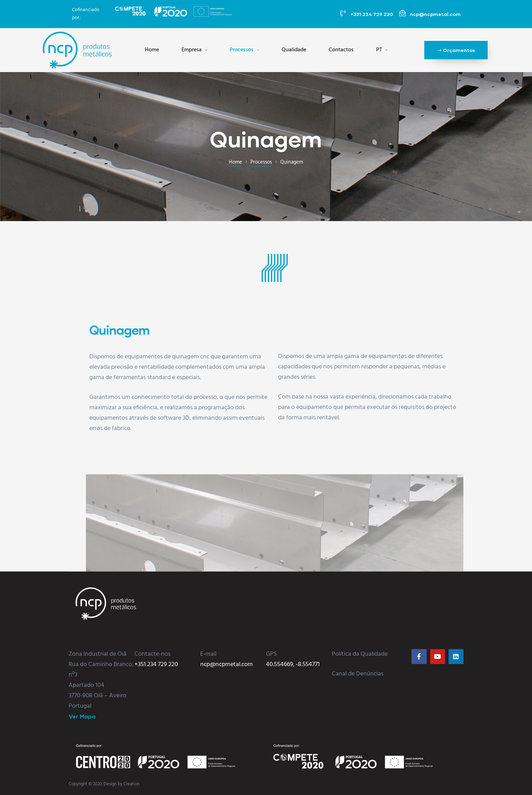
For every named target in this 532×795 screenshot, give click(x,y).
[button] (456, 50)
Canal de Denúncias (358, 674)
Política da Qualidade (360, 654)
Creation (131, 784)
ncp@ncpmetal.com (227, 665)
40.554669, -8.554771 (293, 665)
